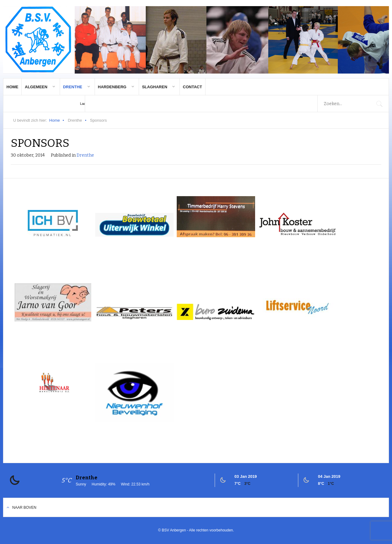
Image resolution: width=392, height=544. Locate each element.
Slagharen (155, 87)
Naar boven (24, 508)
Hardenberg (112, 87)
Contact (192, 87)
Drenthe (73, 87)
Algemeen (36, 87)
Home (12, 87)
